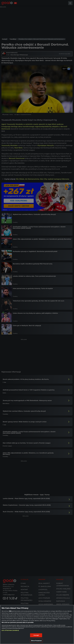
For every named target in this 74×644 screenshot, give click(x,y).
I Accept (36, 635)
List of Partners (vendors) (10, 630)
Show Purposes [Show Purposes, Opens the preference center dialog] (36, 641)
